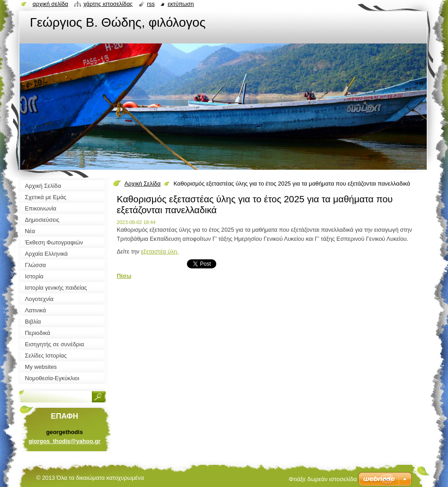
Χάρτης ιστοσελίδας (108, 4)
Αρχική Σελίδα (143, 184)
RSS (151, 4)
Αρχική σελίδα (50, 4)
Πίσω (124, 276)
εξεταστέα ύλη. (160, 251)
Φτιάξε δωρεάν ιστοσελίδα (323, 479)
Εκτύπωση (181, 4)
